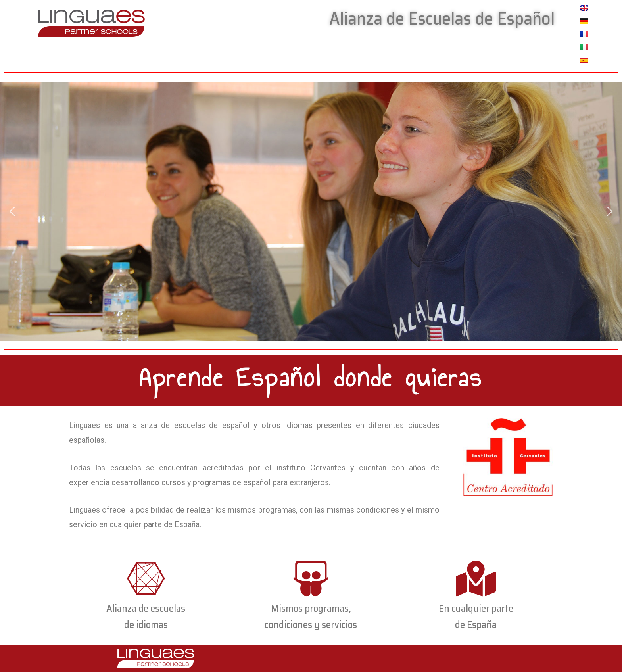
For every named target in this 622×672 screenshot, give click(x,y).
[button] (12, 211)
